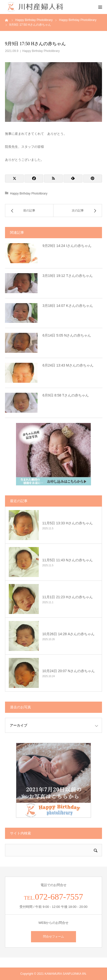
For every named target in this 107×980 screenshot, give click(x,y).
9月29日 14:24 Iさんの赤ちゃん (67, 246)
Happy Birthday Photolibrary (41, 51)
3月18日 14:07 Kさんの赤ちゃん (68, 306)
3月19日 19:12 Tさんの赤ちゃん (68, 276)
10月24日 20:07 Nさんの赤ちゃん (68, 671)
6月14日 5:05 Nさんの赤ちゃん (67, 335)
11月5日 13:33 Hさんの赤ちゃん (67, 523)
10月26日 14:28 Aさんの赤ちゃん (68, 634)
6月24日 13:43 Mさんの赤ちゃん (68, 365)
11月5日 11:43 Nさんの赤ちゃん (67, 560)
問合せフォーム (53, 937)
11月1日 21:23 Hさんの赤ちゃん (67, 597)
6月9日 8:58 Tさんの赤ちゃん (66, 395)
